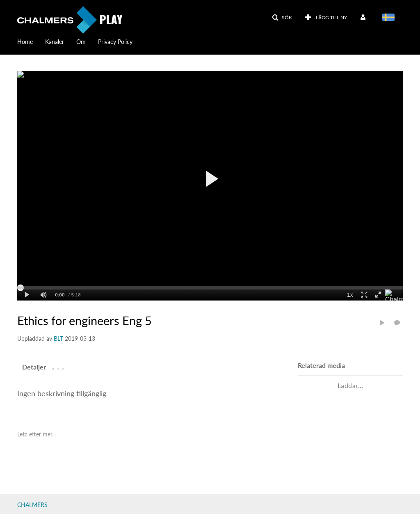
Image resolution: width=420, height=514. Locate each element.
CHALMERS (32, 505)
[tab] (34, 367)
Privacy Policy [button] (115, 42)
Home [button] (25, 42)
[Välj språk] (390, 18)
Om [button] (81, 42)
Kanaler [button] (55, 42)
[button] (282, 18)
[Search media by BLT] (58, 338)
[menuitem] (31, 41)
